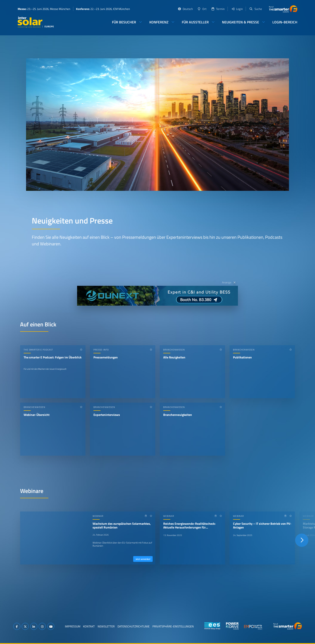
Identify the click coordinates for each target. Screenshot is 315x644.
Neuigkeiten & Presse (241, 22)
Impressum (73, 626)
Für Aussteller (195, 22)
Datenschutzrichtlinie (134, 626)
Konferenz (159, 22)
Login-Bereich (285, 22)
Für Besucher (124, 22)
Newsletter (106, 626)
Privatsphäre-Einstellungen (173, 626)
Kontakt (89, 626)
